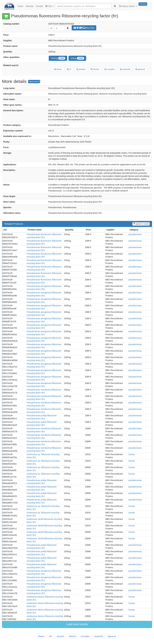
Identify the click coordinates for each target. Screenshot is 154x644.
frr (69, 69)
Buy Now (84, 28)
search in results (141, 224)
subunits (125, 69)
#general (112, 636)
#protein (61, 636)
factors (95, 69)
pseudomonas (135, 234)
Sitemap (29, 6)
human (132, 454)
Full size (143, 4)
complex (110, 69)
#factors (73, 636)
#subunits (99, 636)
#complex (85, 636)
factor (58, 69)
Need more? (34, 82)
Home (20, 6)
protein (81, 69)
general (140, 69)
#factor (41, 636)
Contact (39, 6)
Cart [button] (50, 6)
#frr (51, 636)
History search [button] (128, 6)
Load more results (77, 624)
